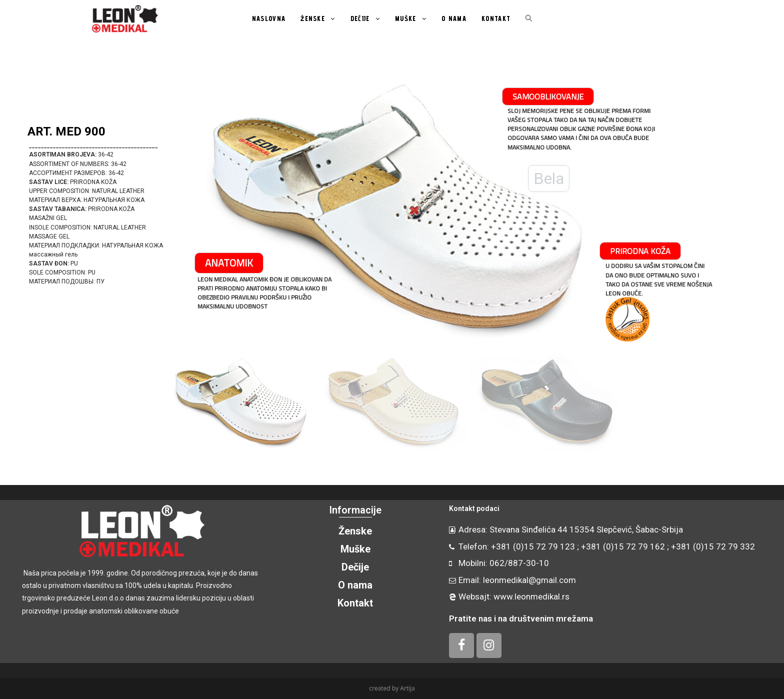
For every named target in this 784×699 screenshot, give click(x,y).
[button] (20, 208)
